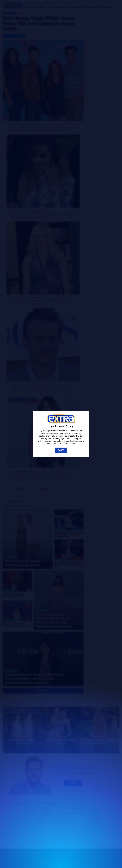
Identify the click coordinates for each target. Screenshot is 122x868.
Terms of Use (77, 431)
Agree (61, 450)
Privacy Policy (47, 438)
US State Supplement (66, 443)
